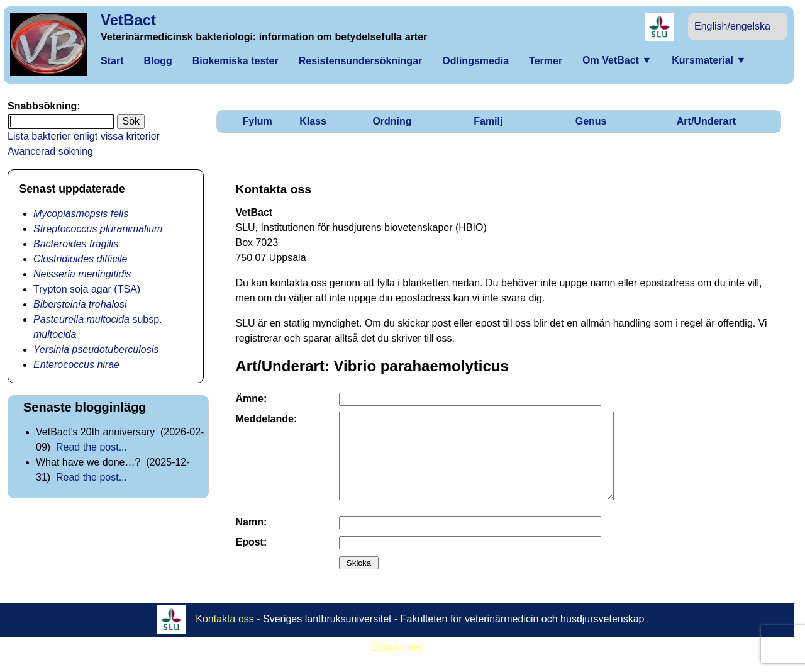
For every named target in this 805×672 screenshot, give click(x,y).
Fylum (258, 121)
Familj (488, 121)
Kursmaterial (709, 60)
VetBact (128, 20)
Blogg (158, 61)
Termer (546, 61)
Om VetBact (617, 60)
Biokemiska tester (236, 61)
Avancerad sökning (50, 151)
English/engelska (732, 26)
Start (112, 61)
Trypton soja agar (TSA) (87, 289)
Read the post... (92, 447)
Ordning (392, 121)
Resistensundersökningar (361, 61)
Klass (313, 121)
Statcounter (397, 664)
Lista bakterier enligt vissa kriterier (84, 136)
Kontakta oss (225, 636)
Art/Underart (706, 121)
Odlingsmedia (475, 61)
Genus (591, 121)
